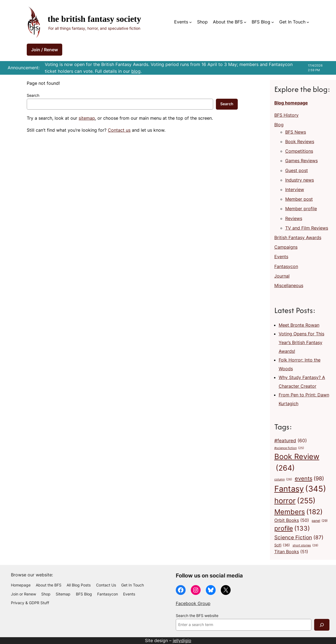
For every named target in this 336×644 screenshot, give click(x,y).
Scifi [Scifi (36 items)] (282, 545)
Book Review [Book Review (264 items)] (297, 463)
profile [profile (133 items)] (292, 529)
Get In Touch (292, 22)
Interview (295, 189)
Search (33, 95)
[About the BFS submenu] (245, 22)
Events (181, 22)
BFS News (296, 132)
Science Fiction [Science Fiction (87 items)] (299, 537)
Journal (282, 276)
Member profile (301, 209)
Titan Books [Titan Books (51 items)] (291, 552)
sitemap (87, 118)
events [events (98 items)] (309, 479)
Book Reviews (300, 142)
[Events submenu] (191, 22)
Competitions (299, 151)
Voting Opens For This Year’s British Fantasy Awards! (301, 342)
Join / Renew (44, 50)
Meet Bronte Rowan (299, 325)
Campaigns (286, 247)
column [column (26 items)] (283, 479)
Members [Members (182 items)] (298, 512)
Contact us (119, 130)
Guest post (297, 170)
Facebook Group (193, 603)
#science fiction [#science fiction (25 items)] (289, 448)
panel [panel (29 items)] (320, 521)
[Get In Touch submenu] (308, 22)
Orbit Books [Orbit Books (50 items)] (292, 520)
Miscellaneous (289, 285)
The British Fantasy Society (94, 19)
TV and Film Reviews (307, 228)
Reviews (294, 218)
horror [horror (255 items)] (295, 501)
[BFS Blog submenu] (273, 22)
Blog (279, 125)
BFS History (286, 115)
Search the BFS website (197, 616)
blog (136, 71)
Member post (299, 199)
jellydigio (182, 640)
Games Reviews (301, 161)
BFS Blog (261, 22)
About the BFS (228, 22)
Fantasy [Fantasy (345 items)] (300, 489)
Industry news (300, 180)
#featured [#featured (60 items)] (291, 441)
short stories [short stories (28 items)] (305, 546)
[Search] (322, 625)
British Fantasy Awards (298, 237)
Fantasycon (286, 266)
